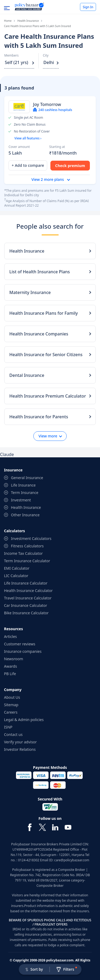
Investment (21, 500)
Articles (10, 636)
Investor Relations (20, 749)
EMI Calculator (17, 568)
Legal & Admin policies (24, 720)
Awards (11, 666)
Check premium (70, 166)
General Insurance (27, 478)
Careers (11, 712)
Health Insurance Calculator (28, 591)
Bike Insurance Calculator (26, 613)
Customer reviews (20, 644)
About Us (12, 697)
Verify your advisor (20, 742)
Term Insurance (25, 493)
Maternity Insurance (30, 292)
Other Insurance (25, 515)
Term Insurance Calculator (27, 561)
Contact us (13, 734)
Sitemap (11, 705)
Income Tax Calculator (23, 553)
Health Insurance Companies (39, 334)
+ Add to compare (28, 165)
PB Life (10, 674)
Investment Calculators (31, 538)
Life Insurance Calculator (26, 583)
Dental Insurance (27, 375)
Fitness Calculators (27, 546)
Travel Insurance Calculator (28, 598)
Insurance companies (23, 651)
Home (8, 21)
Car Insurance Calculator (26, 605)
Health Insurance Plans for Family (44, 313)
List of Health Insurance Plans (40, 272)
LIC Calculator (16, 576)
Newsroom (14, 659)
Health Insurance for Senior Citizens (46, 355)
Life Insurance (23, 485)
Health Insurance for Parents (39, 417)
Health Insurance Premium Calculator (48, 396)
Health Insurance (28, 21)
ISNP (8, 727)
